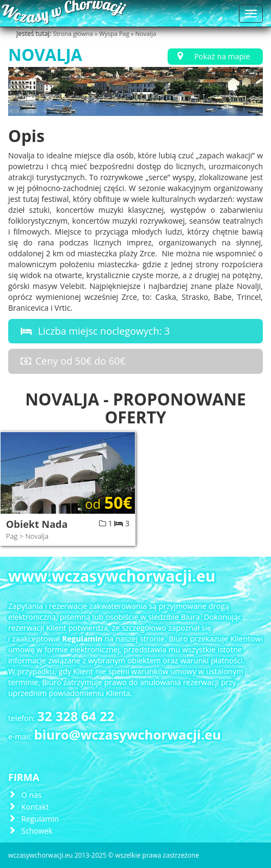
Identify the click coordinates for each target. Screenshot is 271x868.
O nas (32, 795)
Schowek (37, 831)
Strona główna (73, 33)
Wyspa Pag (115, 33)
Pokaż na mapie (212, 56)
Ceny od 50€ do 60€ (71, 361)
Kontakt (35, 807)
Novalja (146, 33)
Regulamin (40, 819)
